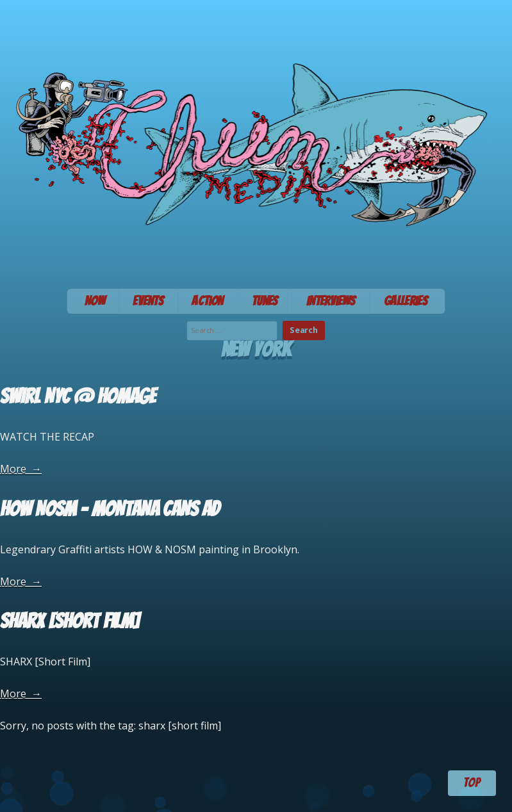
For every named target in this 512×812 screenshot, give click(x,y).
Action (208, 301)
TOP (472, 783)
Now (95, 301)
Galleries (406, 301)
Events (148, 301)
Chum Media (256, 140)
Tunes (265, 301)
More (21, 469)
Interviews (331, 301)
